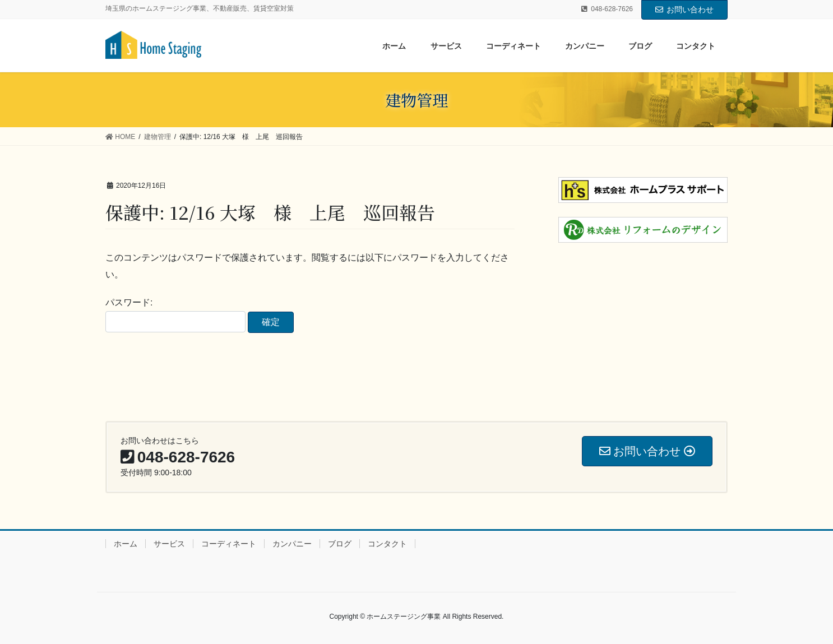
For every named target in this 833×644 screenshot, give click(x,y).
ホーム (126, 544)
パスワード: (175, 315)
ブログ (340, 544)
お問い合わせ (684, 10)
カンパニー (292, 544)
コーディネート (229, 544)
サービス (169, 544)
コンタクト (387, 544)
